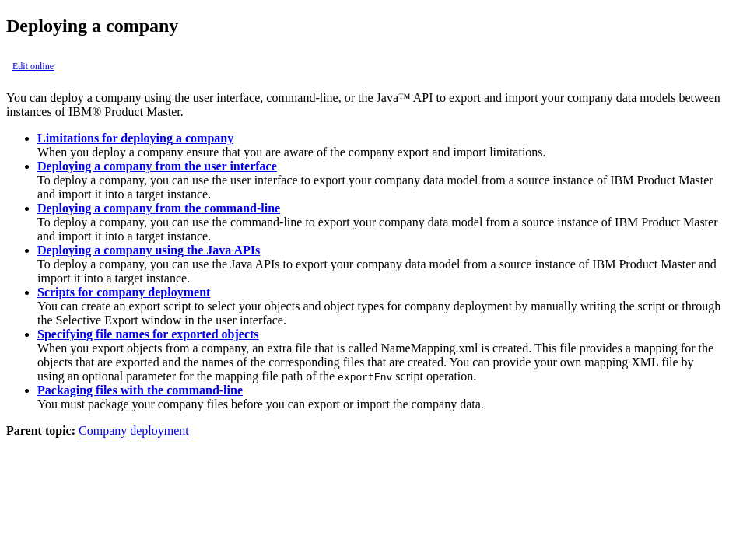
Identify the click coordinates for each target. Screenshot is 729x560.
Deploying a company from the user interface (157, 166)
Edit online (33, 66)
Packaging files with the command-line (140, 390)
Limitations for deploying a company (135, 138)
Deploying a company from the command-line (159, 208)
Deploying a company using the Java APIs (149, 250)
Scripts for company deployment (124, 292)
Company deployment (134, 430)
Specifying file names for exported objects (148, 334)
